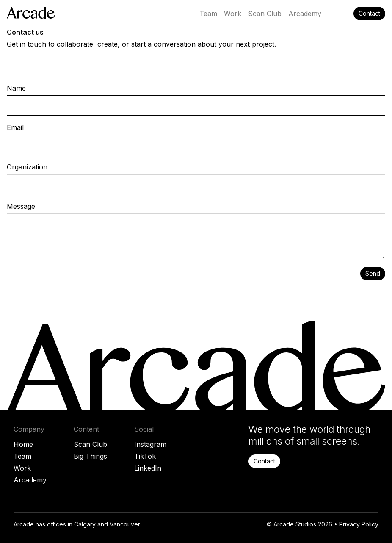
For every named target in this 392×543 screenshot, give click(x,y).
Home (23, 444)
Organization (27, 167)
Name (16, 88)
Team (22, 456)
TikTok (145, 456)
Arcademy (30, 480)
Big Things (90, 456)
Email (15, 127)
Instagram (150, 444)
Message (21, 206)
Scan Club (90, 444)
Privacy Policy (359, 524)
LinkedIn (148, 468)
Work (22, 468)
